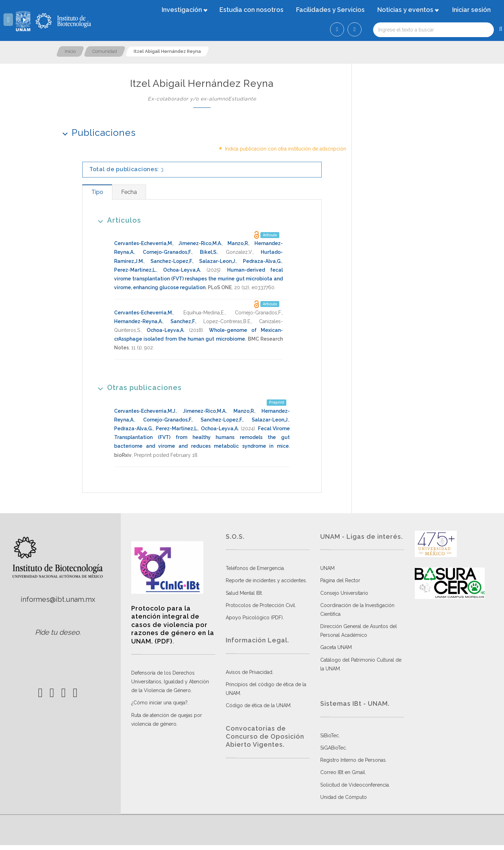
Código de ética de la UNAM (258, 705)
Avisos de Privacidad (249, 672)
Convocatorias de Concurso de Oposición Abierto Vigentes (265, 737)
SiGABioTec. (334, 748)
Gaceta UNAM (336, 647)
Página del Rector (340, 580)
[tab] (97, 192)
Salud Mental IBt (244, 593)
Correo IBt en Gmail (343, 772)
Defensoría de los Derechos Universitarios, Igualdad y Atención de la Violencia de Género (170, 682)
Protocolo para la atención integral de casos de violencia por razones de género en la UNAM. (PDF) (173, 625)
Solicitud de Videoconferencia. (355, 785)
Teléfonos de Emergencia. (255, 568)
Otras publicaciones (137, 387)
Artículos (117, 220)
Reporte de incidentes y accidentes (266, 580)
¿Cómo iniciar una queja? (159, 703)
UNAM (327, 568)
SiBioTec (330, 736)
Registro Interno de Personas (353, 760)
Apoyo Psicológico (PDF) (254, 618)
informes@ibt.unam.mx (58, 599)
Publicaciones (97, 133)
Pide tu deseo (57, 632)
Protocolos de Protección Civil (260, 605)
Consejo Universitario (344, 593)
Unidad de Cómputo (344, 797)
